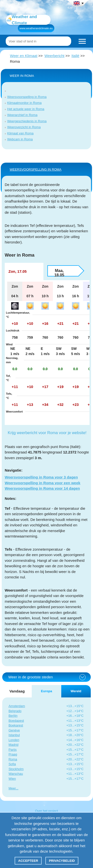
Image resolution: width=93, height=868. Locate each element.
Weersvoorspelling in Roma (27, 97)
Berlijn (13, 716)
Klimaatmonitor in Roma (24, 103)
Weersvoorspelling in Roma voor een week (43, 483)
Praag (13, 754)
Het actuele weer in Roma (26, 109)
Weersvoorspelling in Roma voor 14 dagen (42, 488)
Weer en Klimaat (24, 56)
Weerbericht (54, 56)
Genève (14, 730)
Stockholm (16, 769)
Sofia (12, 764)
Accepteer (28, 861)
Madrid (13, 745)
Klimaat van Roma (20, 133)
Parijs (13, 750)
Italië (75, 56)
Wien (12, 779)
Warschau (16, 774)
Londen (14, 740)
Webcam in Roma (20, 139)
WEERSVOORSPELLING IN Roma (36, 169)
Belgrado (15, 711)
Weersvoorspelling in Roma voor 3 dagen (41, 477)
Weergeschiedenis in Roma (27, 121)
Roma (13, 759)
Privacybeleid (62, 861)
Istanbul (14, 735)
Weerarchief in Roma (22, 115)
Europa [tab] (46, 691)
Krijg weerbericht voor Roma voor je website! (47, 433)
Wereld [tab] (76, 691)
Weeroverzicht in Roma (24, 127)
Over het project (46, 811)
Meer (12, 788)
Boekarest (16, 725)
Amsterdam (17, 706)
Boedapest (16, 721)
